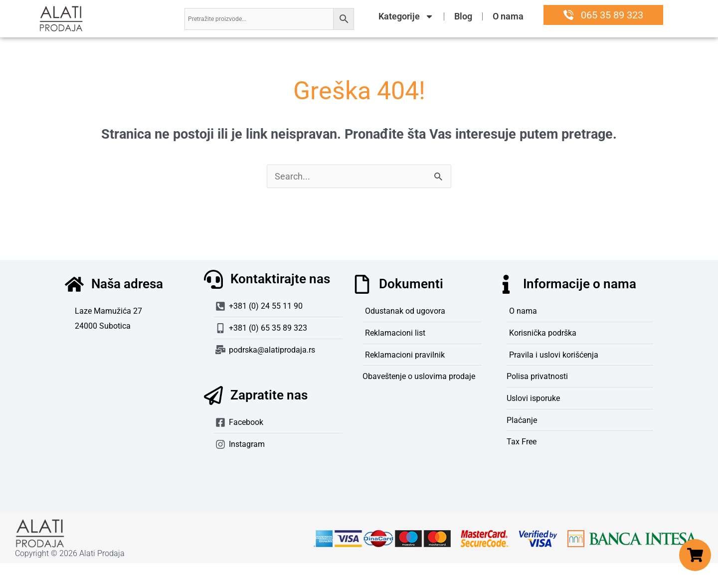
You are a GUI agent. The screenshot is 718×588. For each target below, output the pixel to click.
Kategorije (406, 16)
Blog (463, 16)
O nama (508, 16)
